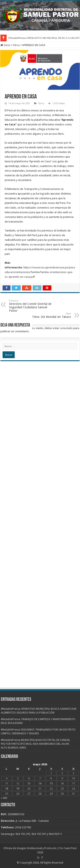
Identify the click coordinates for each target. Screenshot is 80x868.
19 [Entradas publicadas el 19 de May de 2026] (18, 789)
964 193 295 (23, 834)
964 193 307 (39, 834)
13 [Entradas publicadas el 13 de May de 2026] (29, 783)
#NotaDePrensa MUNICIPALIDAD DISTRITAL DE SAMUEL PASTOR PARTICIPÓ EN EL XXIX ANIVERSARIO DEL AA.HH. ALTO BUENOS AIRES (36, 744)
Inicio (5, 45)
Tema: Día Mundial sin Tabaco (49, 315)
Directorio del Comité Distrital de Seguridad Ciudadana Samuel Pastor (31, 306)
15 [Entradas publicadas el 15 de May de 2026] (51, 783)
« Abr (4, 798)
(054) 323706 (23, 827)
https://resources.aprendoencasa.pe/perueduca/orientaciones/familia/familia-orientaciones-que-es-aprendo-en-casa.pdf (40, 272)
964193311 (55, 834)
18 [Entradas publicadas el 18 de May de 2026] (7, 789)
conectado (66, 328)
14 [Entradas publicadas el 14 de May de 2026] (40, 783)
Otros (16, 45)
